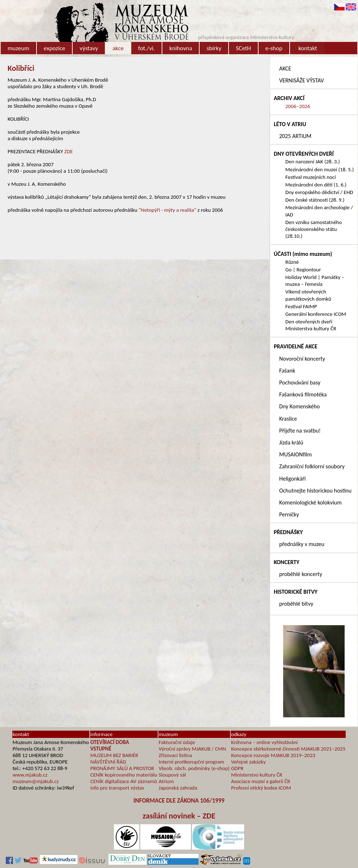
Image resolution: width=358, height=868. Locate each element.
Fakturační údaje (177, 742)
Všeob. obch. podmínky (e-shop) (194, 768)
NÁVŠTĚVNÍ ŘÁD (108, 762)
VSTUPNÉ (101, 749)
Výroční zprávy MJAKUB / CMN (192, 749)
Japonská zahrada (178, 788)
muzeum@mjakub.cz (36, 781)
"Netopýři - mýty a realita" (167, 210)
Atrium (166, 781)
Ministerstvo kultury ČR (257, 775)
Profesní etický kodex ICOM (261, 788)
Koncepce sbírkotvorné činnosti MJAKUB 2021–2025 (288, 749)
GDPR (237, 768)
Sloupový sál (172, 775)
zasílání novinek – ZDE (179, 816)
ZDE (69, 151)
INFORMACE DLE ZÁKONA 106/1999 (179, 801)
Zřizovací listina (175, 755)
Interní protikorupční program (191, 762)
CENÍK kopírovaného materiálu (124, 775)
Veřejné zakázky (248, 762)
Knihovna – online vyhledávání (264, 742)
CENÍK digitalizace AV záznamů (124, 781)
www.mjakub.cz (30, 775)
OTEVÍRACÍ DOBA (110, 742)
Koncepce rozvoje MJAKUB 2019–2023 (273, 755)
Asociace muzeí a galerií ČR (261, 781)
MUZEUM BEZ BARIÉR (114, 755)
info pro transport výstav (117, 788)
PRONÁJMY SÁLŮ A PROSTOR (122, 768)
